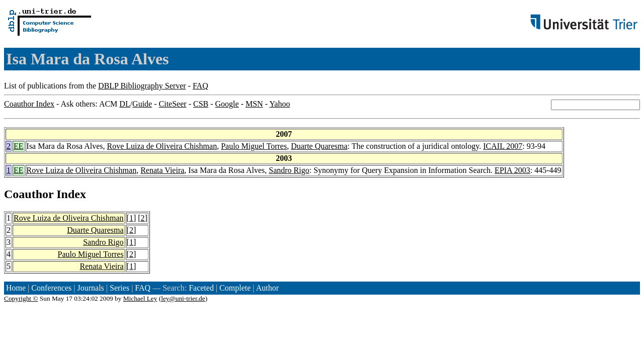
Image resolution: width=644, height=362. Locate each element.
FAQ (200, 86)
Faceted (201, 288)
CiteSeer (173, 104)
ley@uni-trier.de (183, 298)
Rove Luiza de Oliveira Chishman (162, 146)
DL (125, 104)
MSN (254, 104)
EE (19, 146)
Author (267, 288)
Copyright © (21, 298)
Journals (90, 288)
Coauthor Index (29, 104)
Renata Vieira (162, 170)
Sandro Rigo (289, 170)
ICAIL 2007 (503, 146)
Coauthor (29, 194)
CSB (201, 104)
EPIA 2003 (512, 170)
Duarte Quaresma (319, 146)
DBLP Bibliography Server (142, 86)
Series (119, 288)
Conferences (51, 288)
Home (16, 288)
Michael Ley (140, 298)
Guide (142, 104)
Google (227, 104)
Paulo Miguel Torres (254, 146)
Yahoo (279, 104)
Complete (235, 288)
